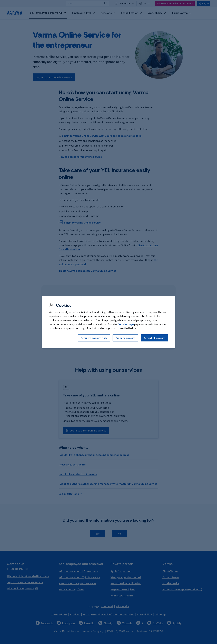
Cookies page (126, 324)
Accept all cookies (155, 338)
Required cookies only (94, 338)
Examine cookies (125, 338)
